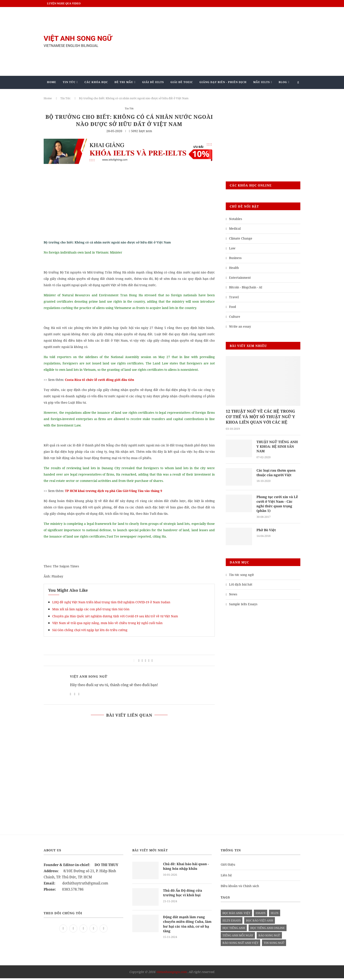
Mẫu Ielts (262, 82)
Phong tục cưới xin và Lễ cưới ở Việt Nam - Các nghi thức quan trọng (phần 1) (278, 505)
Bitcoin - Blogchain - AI (246, 287)
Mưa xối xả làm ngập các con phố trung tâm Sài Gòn (91, 609)
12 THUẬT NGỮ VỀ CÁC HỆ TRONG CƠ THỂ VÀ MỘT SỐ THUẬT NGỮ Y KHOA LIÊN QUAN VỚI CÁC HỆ (260, 417)
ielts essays (232, 922)
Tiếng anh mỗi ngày (238, 937)
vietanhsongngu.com (171, 974)
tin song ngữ (274, 944)
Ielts (275, 915)
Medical (235, 228)
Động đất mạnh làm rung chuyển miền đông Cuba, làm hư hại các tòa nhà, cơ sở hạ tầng (186, 926)
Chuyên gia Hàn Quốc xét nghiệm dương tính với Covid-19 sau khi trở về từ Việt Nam (115, 616)
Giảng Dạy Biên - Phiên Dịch (223, 82)
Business (235, 258)
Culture (235, 317)
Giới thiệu (228, 866)
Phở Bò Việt (267, 532)
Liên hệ (226, 877)
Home (52, 82)
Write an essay (240, 326)
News (233, 596)
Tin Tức (69, 82)
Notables (236, 219)
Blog (283, 82)
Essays (261, 915)
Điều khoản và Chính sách (240, 888)
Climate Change (241, 238)
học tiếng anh (234, 930)
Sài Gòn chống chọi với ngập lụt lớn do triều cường (90, 630)
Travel (234, 297)
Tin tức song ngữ (241, 576)
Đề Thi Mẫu (124, 82)
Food (233, 307)
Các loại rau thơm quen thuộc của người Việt (277, 474)
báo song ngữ (269, 937)
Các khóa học (96, 82)
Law (232, 248)
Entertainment (240, 278)
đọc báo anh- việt (236, 915)
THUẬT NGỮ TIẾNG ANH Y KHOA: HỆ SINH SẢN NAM (278, 447)
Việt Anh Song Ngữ (89, 676)
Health (234, 268)
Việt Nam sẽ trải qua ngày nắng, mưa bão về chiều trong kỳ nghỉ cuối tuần (107, 623)
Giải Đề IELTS (153, 82)
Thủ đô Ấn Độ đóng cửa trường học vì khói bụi (184, 895)
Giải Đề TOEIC (182, 82)
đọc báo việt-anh (260, 922)
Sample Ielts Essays (243, 606)
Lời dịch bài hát (241, 586)
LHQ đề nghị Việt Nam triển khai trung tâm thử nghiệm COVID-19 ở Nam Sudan (111, 602)
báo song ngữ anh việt (240, 944)
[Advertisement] (216, 41)
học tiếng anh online (268, 930)
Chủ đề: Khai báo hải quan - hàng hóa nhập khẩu (187, 868)
